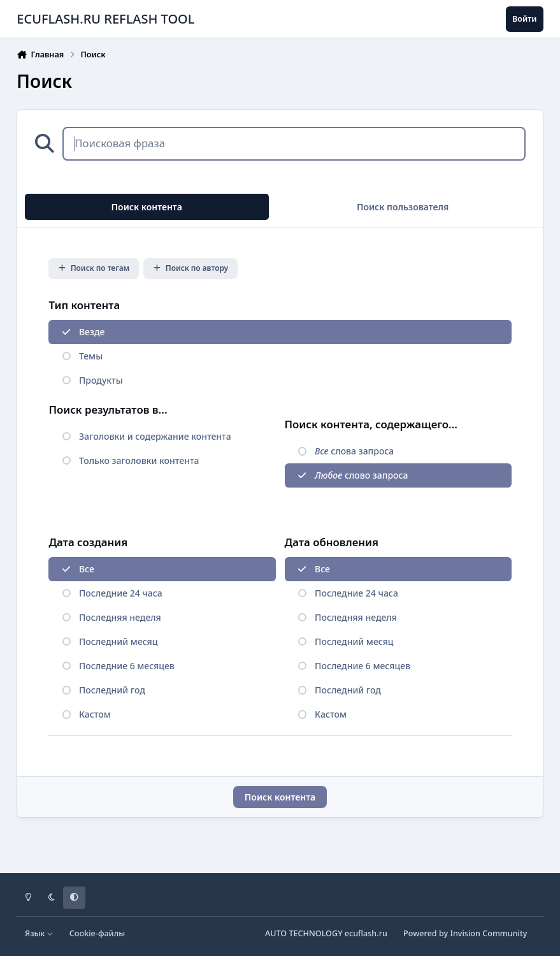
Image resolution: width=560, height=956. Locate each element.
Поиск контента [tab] (147, 207)
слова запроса (354, 451)
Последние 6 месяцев (127, 666)
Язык (39, 933)
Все (87, 569)
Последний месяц (118, 641)
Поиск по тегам (94, 268)
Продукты (101, 380)
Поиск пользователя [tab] (403, 207)
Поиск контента (280, 797)
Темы (91, 356)
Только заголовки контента (139, 460)
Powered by (465, 933)
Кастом (95, 714)
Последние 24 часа (121, 593)
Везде (92, 332)
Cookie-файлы (97, 933)
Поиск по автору (191, 268)
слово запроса (361, 475)
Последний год (112, 690)
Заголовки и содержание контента (155, 436)
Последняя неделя (120, 617)
